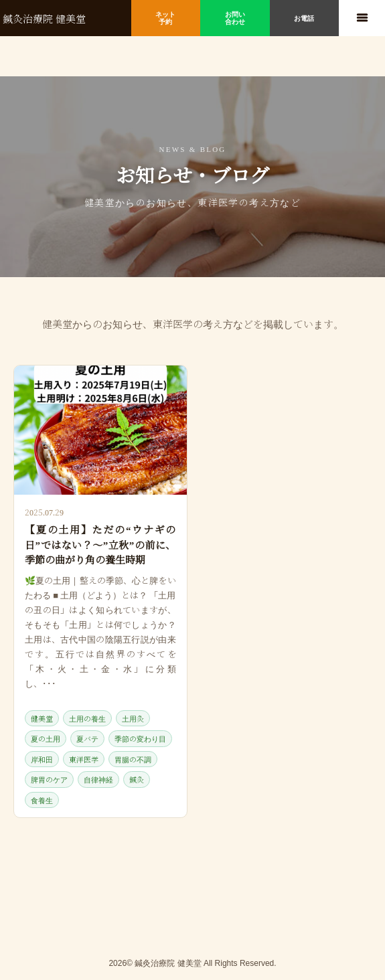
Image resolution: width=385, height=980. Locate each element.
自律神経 (98, 779)
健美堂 (42, 718)
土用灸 (133, 718)
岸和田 (42, 759)
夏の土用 (46, 738)
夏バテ (87, 738)
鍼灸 (137, 779)
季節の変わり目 (140, 738)
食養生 (42, 800)
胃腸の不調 (133, 759)
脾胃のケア (49, 779)
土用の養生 (87, 718)
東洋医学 (84, 759)
